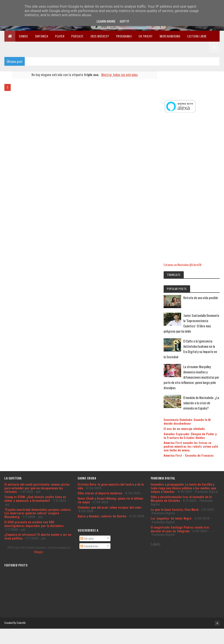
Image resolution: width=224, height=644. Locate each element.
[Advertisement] (195, 164)
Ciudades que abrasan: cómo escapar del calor (110, 501)
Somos (23, 36)
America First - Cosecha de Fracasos (188, 447)
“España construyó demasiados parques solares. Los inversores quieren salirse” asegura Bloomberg (38, 507)
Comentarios (89, 539)
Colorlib (21, 616)
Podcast (77, 36)
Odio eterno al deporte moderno (100, 487)
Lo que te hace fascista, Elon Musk (175, 503)
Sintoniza (42, 36)
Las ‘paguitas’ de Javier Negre (171, 512)
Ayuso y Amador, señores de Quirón (102, 510)
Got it (124, 21)
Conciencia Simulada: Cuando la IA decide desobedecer (193, 408)
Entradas (87, 532)
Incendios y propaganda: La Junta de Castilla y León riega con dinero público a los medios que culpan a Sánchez (183, 481)
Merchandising (170, 36)
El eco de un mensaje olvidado (191, 415)
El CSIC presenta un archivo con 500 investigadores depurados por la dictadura (34, 517)
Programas (124, 36)
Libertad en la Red (21, 47)
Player (60, 36)
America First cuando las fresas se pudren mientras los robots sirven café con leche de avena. (194, 436)
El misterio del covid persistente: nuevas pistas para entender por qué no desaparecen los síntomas (37, 481)
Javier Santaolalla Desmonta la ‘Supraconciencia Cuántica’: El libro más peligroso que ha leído (194, 302)
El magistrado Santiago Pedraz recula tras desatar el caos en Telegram (180, 522)
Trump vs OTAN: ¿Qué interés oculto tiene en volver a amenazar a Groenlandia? (35, 492)
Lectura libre (197, 36)
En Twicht (146, 36)
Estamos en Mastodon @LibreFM (189, 240)
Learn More (106, 21)
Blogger (39, 545)
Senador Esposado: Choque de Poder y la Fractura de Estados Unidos (191, 424)
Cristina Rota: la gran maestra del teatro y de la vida (111, 479)
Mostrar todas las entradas (118, 75)
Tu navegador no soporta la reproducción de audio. (128, 27)
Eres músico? (100, 36)
